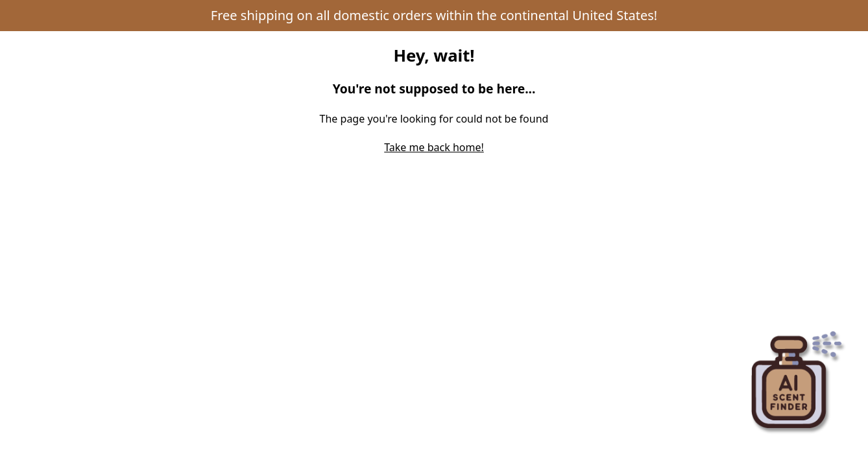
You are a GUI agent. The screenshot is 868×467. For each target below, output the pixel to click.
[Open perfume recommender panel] (797, 376)
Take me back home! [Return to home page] (434, 147)
